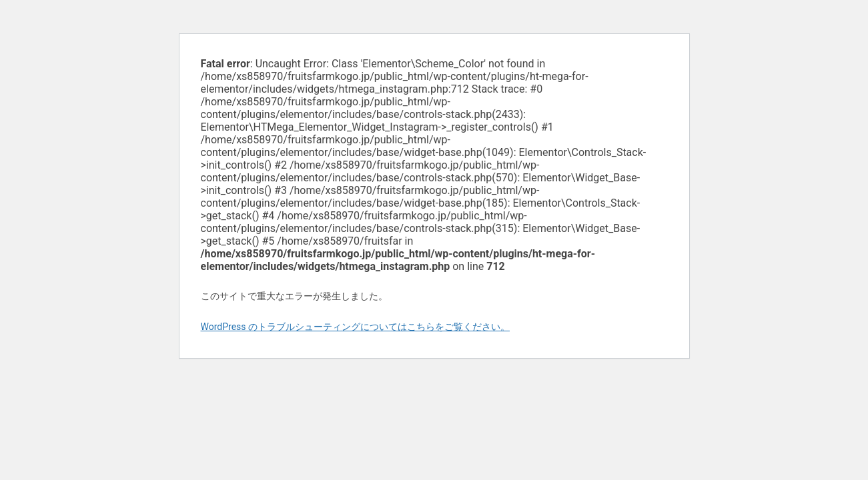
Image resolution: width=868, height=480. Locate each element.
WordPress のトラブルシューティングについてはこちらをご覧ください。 (356, 327)
